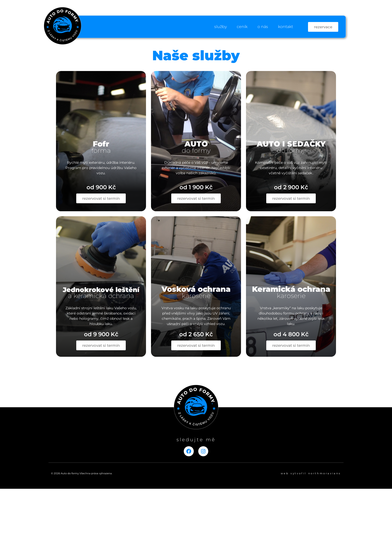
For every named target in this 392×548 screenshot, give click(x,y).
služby (220, 27)
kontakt (285, 27)
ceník (242, 27)
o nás (263, 27)
